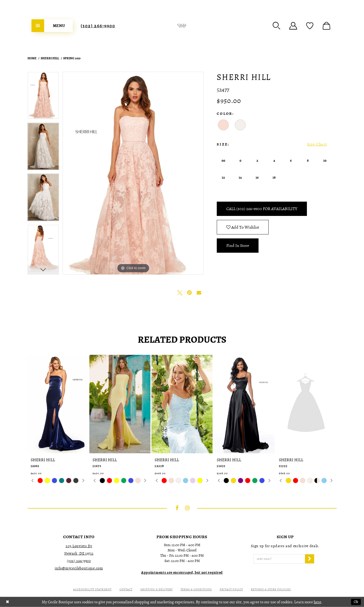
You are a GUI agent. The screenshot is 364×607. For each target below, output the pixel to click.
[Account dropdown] (293, 26)
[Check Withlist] (310, 26)
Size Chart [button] (317, 144)
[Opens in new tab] (182, 572)
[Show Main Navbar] (52, 26)
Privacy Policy (231, 589)
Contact (126, 589)
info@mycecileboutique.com (79, 568)
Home (32, 58)
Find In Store (238, 246)
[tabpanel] (43, 97)
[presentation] (58, 404)
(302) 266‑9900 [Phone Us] (98, 26)
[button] (277, 26)
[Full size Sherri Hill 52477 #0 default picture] (133, 173)
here (317, 602)
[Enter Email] (279, 559)
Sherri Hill (50, 58)
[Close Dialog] (8, 602)
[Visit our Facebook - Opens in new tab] (177, 508)
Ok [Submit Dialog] (356, 602)
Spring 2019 (72, 58)
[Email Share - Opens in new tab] (199, 293)
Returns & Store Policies (271, 589)
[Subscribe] (310, 559)
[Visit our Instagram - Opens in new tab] (187, 508)
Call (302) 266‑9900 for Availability (262, 209)
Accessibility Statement (92, 589)
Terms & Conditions (196, 589)
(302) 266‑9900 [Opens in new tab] (79, 561)
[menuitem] (52, 26)
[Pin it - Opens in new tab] (189, 293)
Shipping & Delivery (156, 589)
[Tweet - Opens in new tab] (180, 293)
